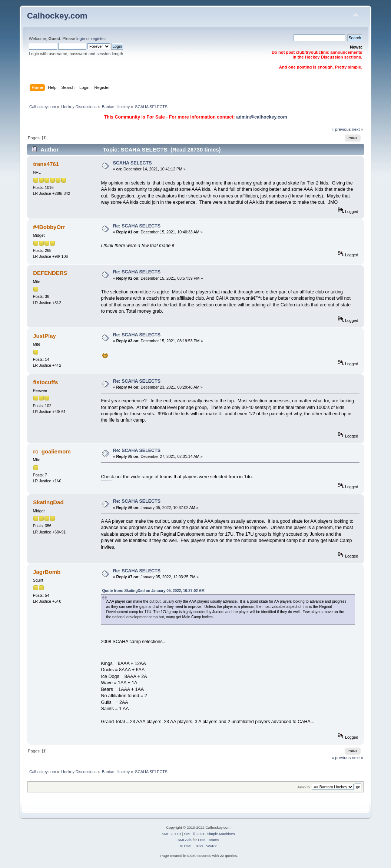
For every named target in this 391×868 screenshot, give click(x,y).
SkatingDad (48, 502)
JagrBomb (47, 572)
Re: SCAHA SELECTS (137, 226)
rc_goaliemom (52, 451)
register (98, 39)
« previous (341, 129)
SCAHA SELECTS (132, 163)
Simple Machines (221, 834)
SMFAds (185, 840)
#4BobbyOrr (49, 227)
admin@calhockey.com (261, 117)
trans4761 (46, 164)
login (81, 39)
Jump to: (304, 787)
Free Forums (208, 840)
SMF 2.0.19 (171, 834)
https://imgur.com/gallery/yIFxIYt (106, 480)
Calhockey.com (57, 16)
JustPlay (44, 336)
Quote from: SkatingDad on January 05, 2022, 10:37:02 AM (153, 591)
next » (357, 129)
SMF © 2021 (194, 834)
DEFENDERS (50, 273)
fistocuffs (45, 382)
